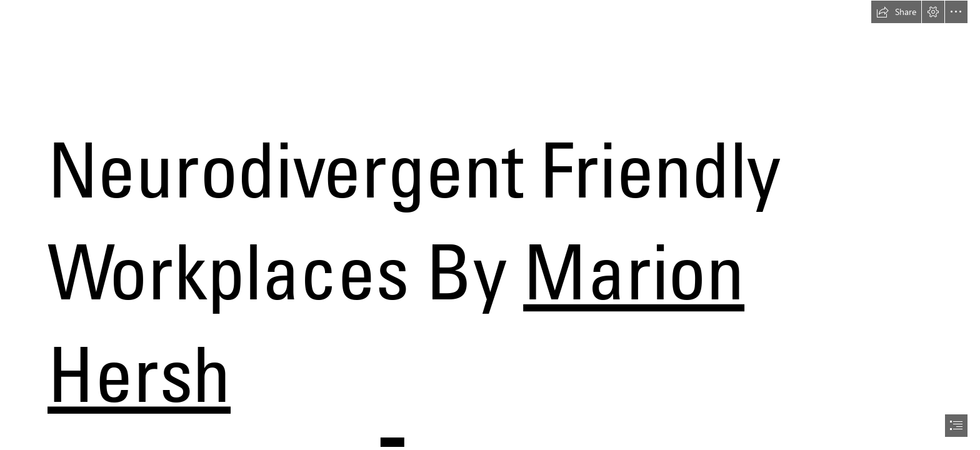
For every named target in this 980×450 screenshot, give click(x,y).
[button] (896, 12)
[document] (490, 225)
